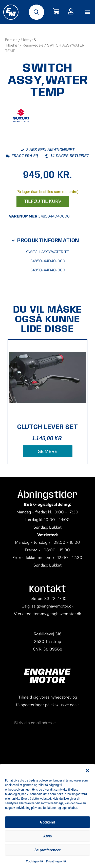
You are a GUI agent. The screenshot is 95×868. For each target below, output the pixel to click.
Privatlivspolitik (56, 861)
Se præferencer (48, 850)
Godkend (48, 822)
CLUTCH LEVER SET (48, 427)
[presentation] (48, 748)
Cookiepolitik (35, 861)
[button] (87, 771)
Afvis (47, 836)
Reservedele (33, 45)
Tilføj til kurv (43, 201)
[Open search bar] (36, 12)
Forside (11, 40)
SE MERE (48, 451)
